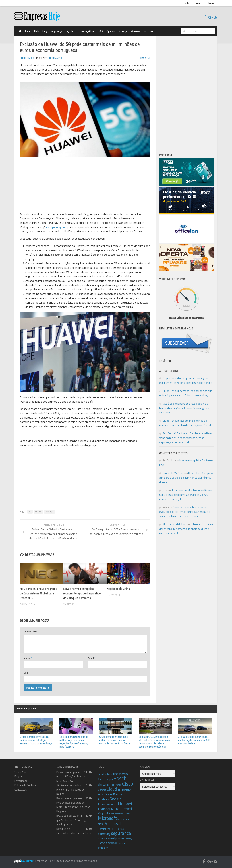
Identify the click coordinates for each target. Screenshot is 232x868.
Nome (28, 658)
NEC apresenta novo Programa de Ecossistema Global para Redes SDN (39, 593)
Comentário (30, 631)
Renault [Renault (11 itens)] (121, 829)
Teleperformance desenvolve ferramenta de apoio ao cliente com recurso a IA (186, 529)
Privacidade (21, 781)
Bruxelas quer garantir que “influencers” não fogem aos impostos (73, 820)
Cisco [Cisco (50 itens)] (128, 784)
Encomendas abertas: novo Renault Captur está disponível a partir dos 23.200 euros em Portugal (187, 495)
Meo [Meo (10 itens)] (122, 813)
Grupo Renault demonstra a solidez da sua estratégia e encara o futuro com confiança (36, 740)
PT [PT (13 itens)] (114, 829)
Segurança (56, 31)
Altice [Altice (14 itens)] (114, 774)
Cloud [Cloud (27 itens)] (112, 789)
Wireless (135, 31)
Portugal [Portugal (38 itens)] (112, 823)
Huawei (38, 512)
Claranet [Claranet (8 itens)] (102, 790)
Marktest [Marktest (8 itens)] (115, 814)
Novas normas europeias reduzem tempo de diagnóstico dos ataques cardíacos (82, 593)
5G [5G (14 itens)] (100, 774)
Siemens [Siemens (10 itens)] (103, 838)
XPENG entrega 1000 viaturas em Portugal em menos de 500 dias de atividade (194, 740)
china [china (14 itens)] (101, 785)
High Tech (71, 31)
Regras (19, 776)
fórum (197, 3)
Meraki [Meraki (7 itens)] (128, 814)
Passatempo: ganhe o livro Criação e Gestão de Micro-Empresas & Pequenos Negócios (73, 805)
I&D (101, 31)
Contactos (21, 790)
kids (187, 3)
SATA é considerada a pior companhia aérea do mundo (71, 790)
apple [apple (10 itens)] (110, 779)
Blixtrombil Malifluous (175, 524)
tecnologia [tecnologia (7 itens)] (129, 839)
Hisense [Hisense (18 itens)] (104, 804)
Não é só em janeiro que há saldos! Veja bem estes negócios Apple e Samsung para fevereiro (184, 408)
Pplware (210, 3)
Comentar (145, 58)
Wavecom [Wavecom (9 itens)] (120, 843)
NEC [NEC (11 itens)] (120, 819)
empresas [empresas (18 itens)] (105, 794)
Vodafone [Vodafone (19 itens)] (107, 843)
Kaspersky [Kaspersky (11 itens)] (104, 813)
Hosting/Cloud (87, 31)
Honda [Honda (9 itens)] (114, 804)
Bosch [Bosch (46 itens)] (120, 778)
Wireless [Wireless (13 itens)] (103, 848)
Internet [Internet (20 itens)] (126, 809)
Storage (123, 31)
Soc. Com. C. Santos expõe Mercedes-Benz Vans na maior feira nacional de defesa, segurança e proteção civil (186, 438)
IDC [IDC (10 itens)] (117, 809)
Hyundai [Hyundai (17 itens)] (104, 809)
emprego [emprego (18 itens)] (124, 789)
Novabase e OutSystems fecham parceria (74, 831)
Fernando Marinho (173, 473)
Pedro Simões (27, 58)
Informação (150, 31)
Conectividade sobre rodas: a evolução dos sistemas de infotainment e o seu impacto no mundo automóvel (185, 512)
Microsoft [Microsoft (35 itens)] (107, 818)
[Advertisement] (85, 185)
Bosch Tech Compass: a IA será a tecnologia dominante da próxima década (187, 478)
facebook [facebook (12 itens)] (103, 799)
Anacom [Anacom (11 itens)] (123, 774)
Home (27, 31)
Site (26, 673)
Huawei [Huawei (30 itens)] (125, 804)
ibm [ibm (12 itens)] (113, 809)
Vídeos (165, 361)
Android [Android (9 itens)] (102, 779)
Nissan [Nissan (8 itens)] (126, 819)
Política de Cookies (25, 785)
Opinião (111, 31)
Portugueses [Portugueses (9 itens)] (105, 829)
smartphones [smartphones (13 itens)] (116, 838)
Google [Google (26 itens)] (116, 799)
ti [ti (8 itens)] (99, 844)
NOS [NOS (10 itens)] (100, 824)
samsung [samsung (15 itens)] (104, 834)
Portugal (49, 512)
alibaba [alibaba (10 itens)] (106, 774)
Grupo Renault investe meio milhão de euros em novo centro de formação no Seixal (115, 740)
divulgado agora (56, 227)
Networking (41, 31)
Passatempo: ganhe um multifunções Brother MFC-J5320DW (71, 776)
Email (92, 658)
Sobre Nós (20, 772)
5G (30, 512)
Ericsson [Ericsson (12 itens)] (118, 794)
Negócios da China (118, 589)
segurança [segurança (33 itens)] (121, 833)
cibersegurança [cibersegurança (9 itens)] (113, 785)
